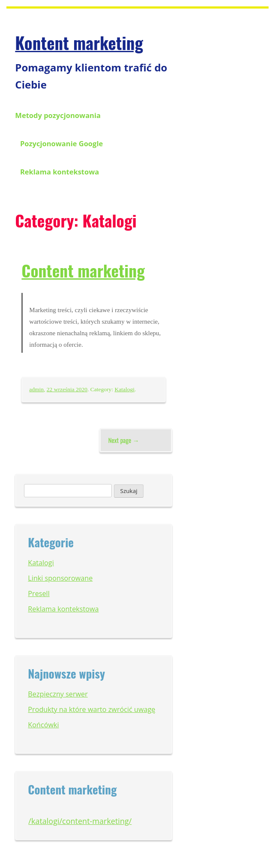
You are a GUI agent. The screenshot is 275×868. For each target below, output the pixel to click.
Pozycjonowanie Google (61, 143)
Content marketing (83, 270)
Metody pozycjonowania (58, 115)
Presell (39, 593)
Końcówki (43, 725)
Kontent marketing (79, 42)
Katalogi (124, 389)
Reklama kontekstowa (60, 172)
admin (36, 389)
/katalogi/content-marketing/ (80, 821)
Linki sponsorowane (60, 578)
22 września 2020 (67, 389)
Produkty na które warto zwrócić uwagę (91, 709)
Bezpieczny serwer (58, 694)
